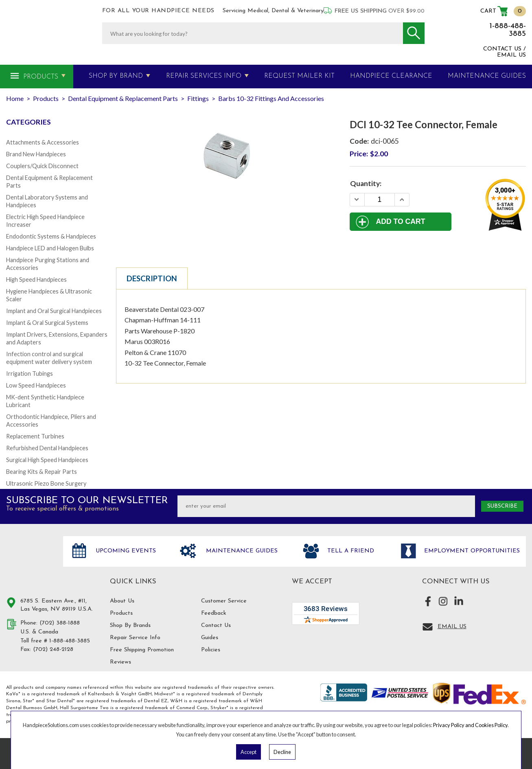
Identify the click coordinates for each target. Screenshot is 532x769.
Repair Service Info (135, 638)
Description (152, 278)
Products (41, 77)
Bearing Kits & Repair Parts (42, 472)
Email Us (452, 627)
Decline (282, 752)
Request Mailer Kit (299, 76)
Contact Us (216, 625)
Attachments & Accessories (43, 142)
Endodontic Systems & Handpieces (51, 236)
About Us (122, 601)
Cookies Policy (491, 725)
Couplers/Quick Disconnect (42, 166)
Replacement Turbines (35, 436)
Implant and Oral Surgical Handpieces (54, 311)
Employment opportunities (471, 551)
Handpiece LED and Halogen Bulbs (50, 248)
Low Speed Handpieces (36, 385)
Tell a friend (350, 551)
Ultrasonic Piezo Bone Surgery (46, 483)
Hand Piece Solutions (30, 560)
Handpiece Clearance (391, 76)
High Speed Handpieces (36, 279)
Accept (248, 752)
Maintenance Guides (241, 551)
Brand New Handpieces (36, 154)
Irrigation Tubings (30, 374)
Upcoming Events (125, 551)
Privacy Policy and (454, 725)
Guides (210, 638)
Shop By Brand (116, 76)
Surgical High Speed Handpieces (47, 460)
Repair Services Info (204, 76)
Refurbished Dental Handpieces (47, 448)
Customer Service (224, 601)
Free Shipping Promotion (142, 650)
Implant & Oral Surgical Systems (47, 323)
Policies (211, 650)
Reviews (120, 662)
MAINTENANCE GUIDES (487, 76)
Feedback (214, 613)
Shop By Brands (130, 625)
